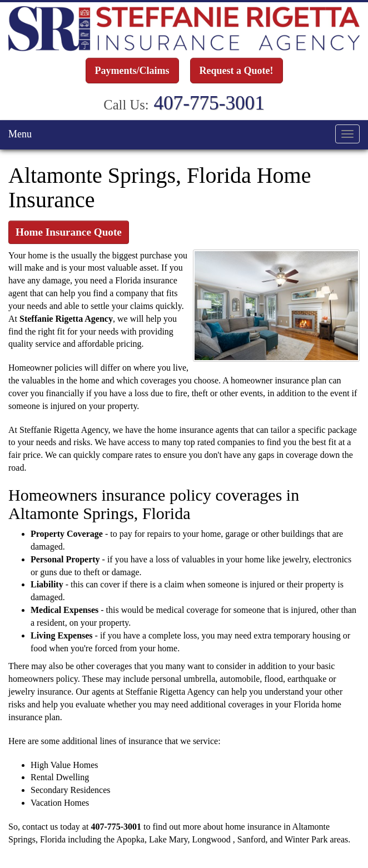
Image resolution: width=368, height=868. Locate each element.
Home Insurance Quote (69, 231)
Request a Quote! (237, 71)
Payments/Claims (132, 71)
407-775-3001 (209, 103)
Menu (20, 133)
